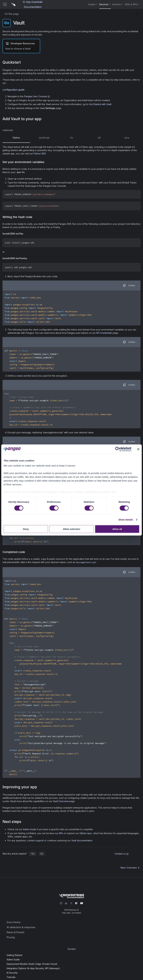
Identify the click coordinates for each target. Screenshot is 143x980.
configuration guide (13, 90)
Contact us (122, 854)
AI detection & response (21, 927)
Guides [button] (92, 4)
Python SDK (40, 154)
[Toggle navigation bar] (4, 4)
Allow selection (71, 529)
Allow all (117, 529)
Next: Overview (131, 868)
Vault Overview (61, 801)
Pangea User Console (37, 96)
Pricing (11, 937)
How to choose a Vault (18, 49)
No (42, 854)
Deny (26, 529)
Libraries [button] (117, 4)
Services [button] (104, 4)
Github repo (86, 833)
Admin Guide (30, 829)
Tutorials (11, 977)
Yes (33, 854)
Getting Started (14, 955)
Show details (126, 520)
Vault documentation (82, 840)
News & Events (15, 932)
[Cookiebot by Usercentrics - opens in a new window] (118, 449)
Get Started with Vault (100, 104)
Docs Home (14, 922)
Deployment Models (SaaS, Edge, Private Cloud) (32, 964)
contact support (35, 840)
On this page (12, 14)
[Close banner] (138, 449)
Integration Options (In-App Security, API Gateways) (33, 968)
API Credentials (104, 333)
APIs (61, 833)
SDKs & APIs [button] (131, 4)
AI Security (12, 973)
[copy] (124, 286)
